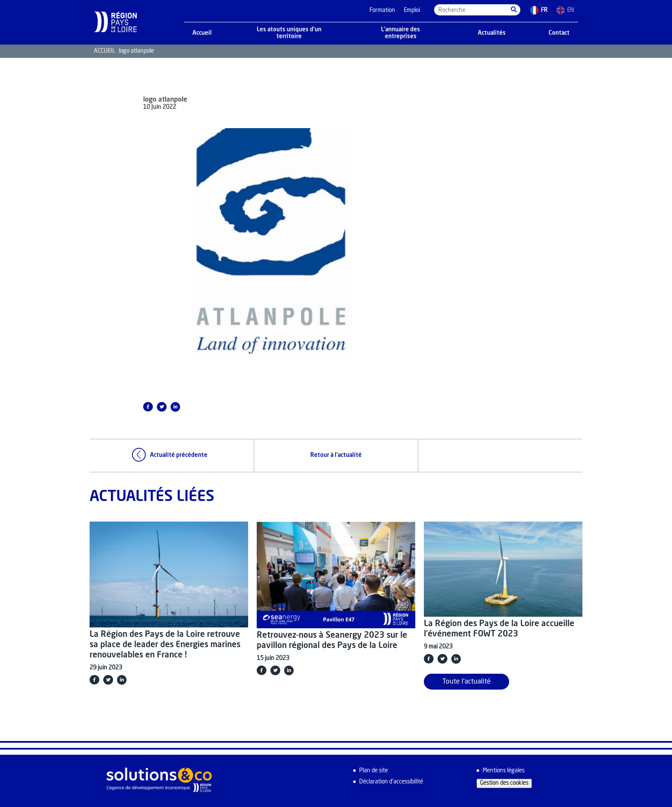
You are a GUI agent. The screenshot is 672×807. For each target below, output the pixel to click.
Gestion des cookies (504, 783)
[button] (514, 10)
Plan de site (373, 771)
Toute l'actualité (466, 682)
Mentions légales (504, 771)
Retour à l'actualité (336, 455)
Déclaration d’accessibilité (391, 782)
